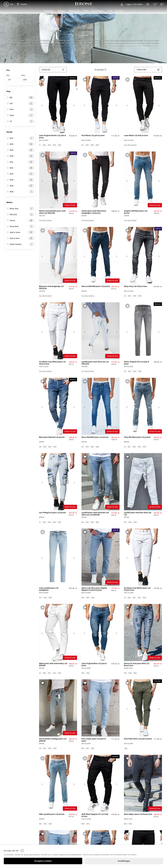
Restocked (74, 11)
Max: (28, 78)
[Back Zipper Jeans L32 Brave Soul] (143, 783)
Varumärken (98, 11)
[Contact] (148, 4)
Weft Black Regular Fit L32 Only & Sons (95, 815)
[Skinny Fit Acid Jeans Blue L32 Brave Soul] (143, 632)
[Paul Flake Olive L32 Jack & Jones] (143, 708)
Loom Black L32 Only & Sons (136, 136)
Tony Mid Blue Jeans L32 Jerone (137, 437)
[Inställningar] (124, 861)
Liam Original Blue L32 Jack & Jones (94, 665)
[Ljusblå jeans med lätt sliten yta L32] (143, 482)
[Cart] (162, 4)
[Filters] (148, 70)
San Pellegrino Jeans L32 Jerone (53, 513)
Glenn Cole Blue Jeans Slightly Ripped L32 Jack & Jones (94, 589)
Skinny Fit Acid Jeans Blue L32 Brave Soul (137, 665)
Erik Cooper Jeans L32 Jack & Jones (94, 740)
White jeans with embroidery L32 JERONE (53, 665)
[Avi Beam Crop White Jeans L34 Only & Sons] (143, 557)
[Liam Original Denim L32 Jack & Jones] (58, 105)
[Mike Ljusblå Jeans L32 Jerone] (58, 783)
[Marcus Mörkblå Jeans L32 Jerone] (101, 255)
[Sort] (53, 70)
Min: (13, 78)
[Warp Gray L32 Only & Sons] (143, 255)
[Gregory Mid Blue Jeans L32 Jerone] (143, 180)
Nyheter (61, 11)
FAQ (110, 11)
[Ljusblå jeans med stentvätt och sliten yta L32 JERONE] (101, 482)
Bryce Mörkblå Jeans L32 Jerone (95, 437)
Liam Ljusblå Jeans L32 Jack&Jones (49, 589)
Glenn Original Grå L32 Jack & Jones (137, 363)
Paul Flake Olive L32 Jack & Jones (138, 739)
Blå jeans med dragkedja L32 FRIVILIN (51, 287)
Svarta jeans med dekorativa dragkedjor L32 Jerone (94, 212)
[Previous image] (42, 105)
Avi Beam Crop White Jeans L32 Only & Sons (52, 363)
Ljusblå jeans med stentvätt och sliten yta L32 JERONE (95, 514)
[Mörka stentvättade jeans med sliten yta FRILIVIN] (58, 180)
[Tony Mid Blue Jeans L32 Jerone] (143, 406)
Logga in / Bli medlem (134, 4)
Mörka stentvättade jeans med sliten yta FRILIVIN (52, 212)
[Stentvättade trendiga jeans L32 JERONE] (58, 708)
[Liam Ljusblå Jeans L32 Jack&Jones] (58, 557)
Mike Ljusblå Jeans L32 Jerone (52, 814)
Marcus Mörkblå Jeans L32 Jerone (96, 286)
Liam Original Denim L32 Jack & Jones (53, 137)
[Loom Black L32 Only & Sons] (143, 105)
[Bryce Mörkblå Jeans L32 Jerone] (101, 406)
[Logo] (83, 4)
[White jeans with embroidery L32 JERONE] (58, 632)
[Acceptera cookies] (43, 861)
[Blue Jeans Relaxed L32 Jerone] (58, 406)
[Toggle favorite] (43, 80)
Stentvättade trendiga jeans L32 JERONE (53, 740)
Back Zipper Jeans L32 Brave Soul (138, 814)
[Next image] (74, 105)
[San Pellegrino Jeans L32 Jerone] (58, 482)
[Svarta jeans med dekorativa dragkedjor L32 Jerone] (101, 180)
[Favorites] (155, 4)
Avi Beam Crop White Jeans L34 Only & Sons (137, 589)
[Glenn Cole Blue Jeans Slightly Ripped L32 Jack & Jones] (101, 557)
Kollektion (49, 11)
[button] (105, 70)
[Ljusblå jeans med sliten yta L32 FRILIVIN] (101, 331)
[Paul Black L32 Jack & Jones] (101, 105)
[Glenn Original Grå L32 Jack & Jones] (143, 331)
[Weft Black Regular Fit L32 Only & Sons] (101, 783)
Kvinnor (120, 11)
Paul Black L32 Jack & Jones (93, 136)
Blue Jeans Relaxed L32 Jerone (52, 437)
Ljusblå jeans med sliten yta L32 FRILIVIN (95, 363)
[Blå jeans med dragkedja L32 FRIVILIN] (58, 255)
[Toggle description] (84, 55)
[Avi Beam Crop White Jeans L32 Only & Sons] (58, 331)
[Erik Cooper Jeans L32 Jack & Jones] (101, 708)
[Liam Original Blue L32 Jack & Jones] (101, 632)
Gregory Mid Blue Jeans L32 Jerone (136, 212)
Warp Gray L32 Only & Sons (136, 286)
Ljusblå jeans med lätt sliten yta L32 (138, 514)
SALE (86, 11)
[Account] (122, 4)
